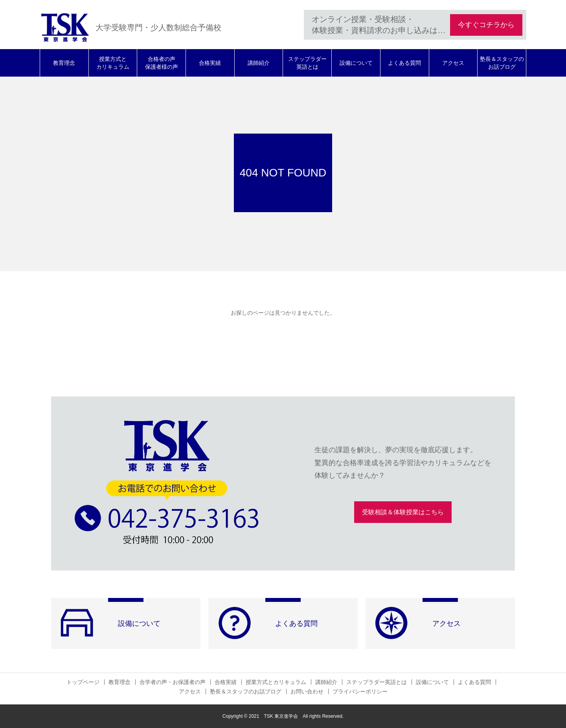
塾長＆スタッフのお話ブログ (502, 63)
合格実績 (210, 63)
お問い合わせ (307, 691)
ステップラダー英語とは (307, 63)
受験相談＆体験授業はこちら (403, 512)
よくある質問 (404, 63)
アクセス (453, 63)
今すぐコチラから (486, 25)
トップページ (83, 682)
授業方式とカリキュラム (113, 63)
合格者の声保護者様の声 (162, 63)
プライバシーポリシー (360, 691)
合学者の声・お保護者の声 (173, 682)
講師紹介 (259, 63)
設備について (356, 63)
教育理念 (64, 63)
